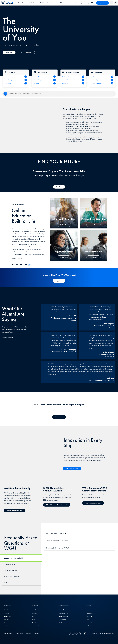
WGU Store (7, 626)
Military (88, 610)
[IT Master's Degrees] (45, 80)
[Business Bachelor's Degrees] (16, 77)
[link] (79, 3)
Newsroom (7, 620)
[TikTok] (84, 633)
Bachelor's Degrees (64, 613)
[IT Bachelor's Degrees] (45, 77)
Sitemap (36, 633)
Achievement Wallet (36, 626)
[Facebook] (73, 633)
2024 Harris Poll (18, 259)
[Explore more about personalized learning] (93, 225)
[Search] (59, 94)
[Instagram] (77, 633)
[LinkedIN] (70, 633)
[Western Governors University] (7, 3)
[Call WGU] (116, 3)
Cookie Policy (19, 633)
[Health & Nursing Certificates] (73, 83)
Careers (6, 623)
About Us (6, 610)
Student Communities (91, 626)
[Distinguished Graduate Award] (57, 505)
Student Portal (35, 610)
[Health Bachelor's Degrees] (73, 77)
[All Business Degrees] (16, 83)
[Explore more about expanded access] (9, 52)
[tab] (22, 3)
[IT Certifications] (45, 83)
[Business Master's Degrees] (16, 80)
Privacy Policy (9, 633)
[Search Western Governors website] (112, 3)
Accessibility (7, 613)
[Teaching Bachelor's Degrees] (102, 77)
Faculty (88, 620)
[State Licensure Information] (102, 83)
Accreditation (7, 616)
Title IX (33, 620)
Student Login (79, 3)
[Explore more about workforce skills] (93, 257)
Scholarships (62, 623)
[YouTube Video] (35, 126)
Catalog (34, 616)
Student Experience (63, 616)
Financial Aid (90, 616)
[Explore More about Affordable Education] (64, 225)
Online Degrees (63, 620)
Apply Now (103, 3)
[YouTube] (81, 633)
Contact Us (29, 633)
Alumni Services (35, 623)
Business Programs (63, 610)
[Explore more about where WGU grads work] (59, 417)
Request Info (90, 3)
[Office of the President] (72, 469)
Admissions (34, 613)
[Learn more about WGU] (21, 265)
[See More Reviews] (9, 338)
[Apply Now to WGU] (59, 281)
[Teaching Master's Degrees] (102, 80)
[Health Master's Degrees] (73, 80)
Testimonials (89, 623)
